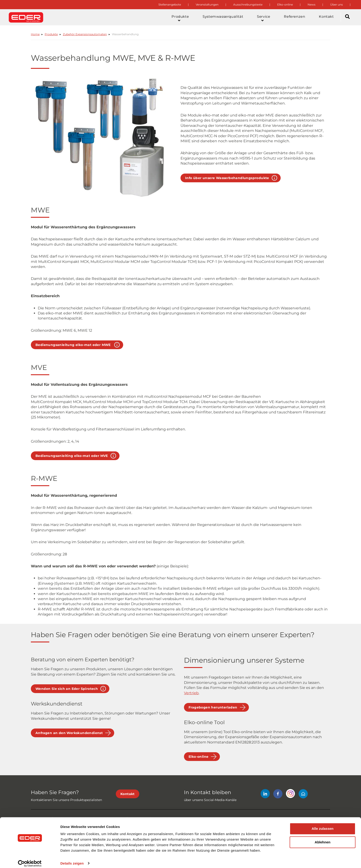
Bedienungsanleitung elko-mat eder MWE (74, 345)
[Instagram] (291, 794)
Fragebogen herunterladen (213, 707)
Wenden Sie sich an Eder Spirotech (67, 689)
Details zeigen (72, 859)
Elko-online (198, 757)
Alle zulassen (322, 824)
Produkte (51, 34)
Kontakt (128, 794)
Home (35, 34)
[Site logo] (26, 17)
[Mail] (303, 794)
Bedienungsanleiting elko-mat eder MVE (72, 456)
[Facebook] (278, 794)
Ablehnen (323, 838)
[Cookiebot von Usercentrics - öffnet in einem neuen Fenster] (30, 859)
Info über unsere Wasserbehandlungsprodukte (227, 178)
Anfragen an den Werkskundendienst (69, 733)
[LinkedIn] (265, 794)
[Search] (348, 17)
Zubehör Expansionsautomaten (85, 34)
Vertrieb (191, 693)
